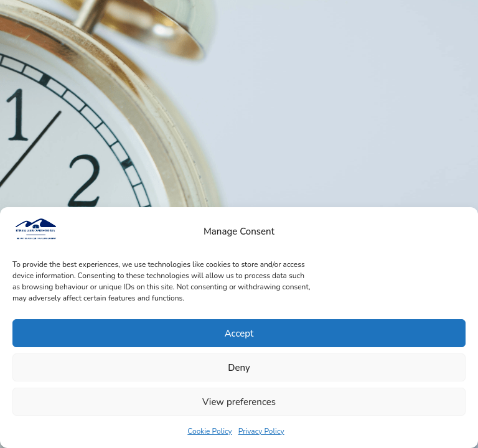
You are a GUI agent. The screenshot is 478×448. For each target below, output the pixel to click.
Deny (239, 368)
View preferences (239, 402)
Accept (239, 334)
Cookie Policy (209, 431)
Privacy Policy (261, 431)
